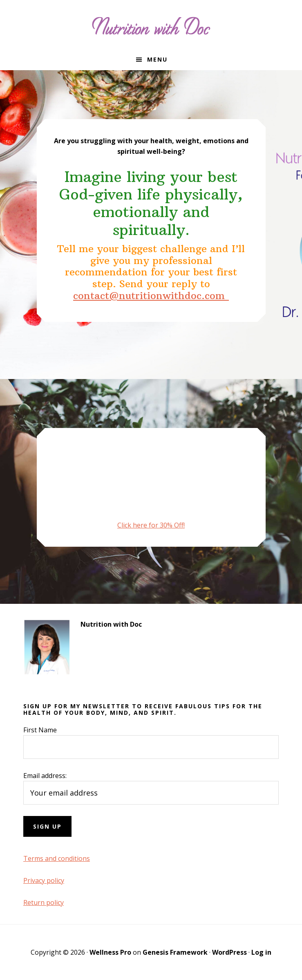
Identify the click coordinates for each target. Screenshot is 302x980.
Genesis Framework (175, 952)
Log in (261, 952)
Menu (157, 59)
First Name (40, 730)
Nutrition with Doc (151, 24)
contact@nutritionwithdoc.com (151, 295)
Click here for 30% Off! (151, 525)
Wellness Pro (110, 952)
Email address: (45, 776)
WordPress (229, 952)
